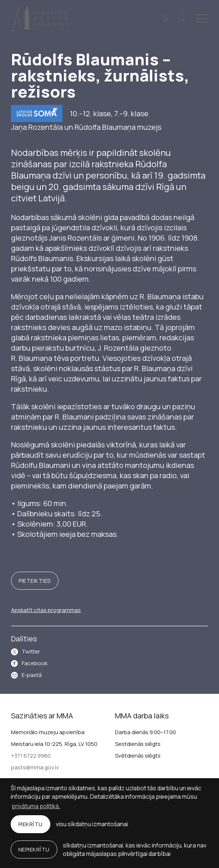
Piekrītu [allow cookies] (30, 824)
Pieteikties (35, 581)
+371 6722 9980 (31, 756)
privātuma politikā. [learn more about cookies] (36, 806)
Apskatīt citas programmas (46, 610)
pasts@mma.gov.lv (35, 767)
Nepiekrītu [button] (34, 849)
